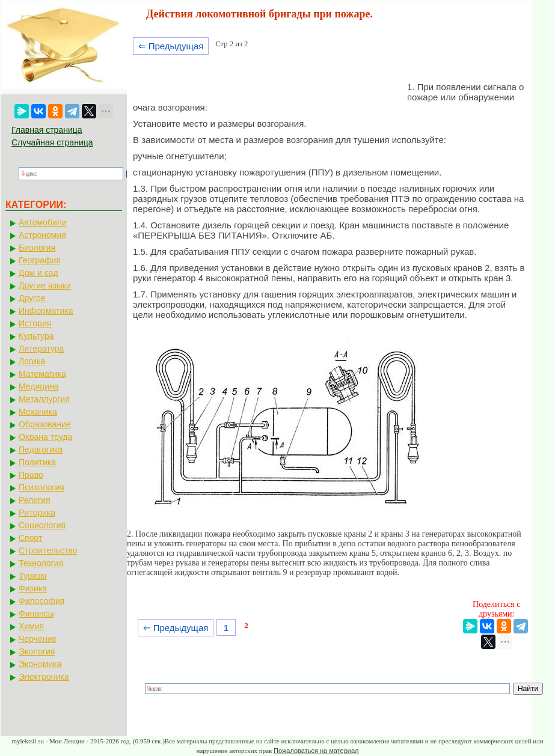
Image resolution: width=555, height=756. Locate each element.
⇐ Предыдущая (171, 46)
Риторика (37, 513)
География (40, 260)
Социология (42, 525)
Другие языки (45, 285)
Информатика (46, 311)
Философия (41, 601)
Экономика (40, 664)
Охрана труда (45, 437)
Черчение (38, 639)
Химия (31, 626)
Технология (41, 563)
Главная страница (47, 130)
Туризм (32, 576)
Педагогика (41, 450)
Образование (45, 424)
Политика (37, 462)
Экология (37, 651)
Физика (33, 588)
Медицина (39, 386)
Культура (36, 336)
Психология (41, 487)
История (35, 323)
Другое (32, 298)
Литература (41, 349)
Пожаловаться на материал (316, 751)
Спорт (30, 538)
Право (31, 475)
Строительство (48, 550)
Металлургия (44, 399)
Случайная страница (52, 142)
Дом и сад (38, 273)
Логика (32, 361)
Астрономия (42, 235)
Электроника (44, 677)
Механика (38, 412)
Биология (37, 248)
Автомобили (43, 222)
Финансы (36, 614)
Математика (42, 374)
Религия (35, 500)
